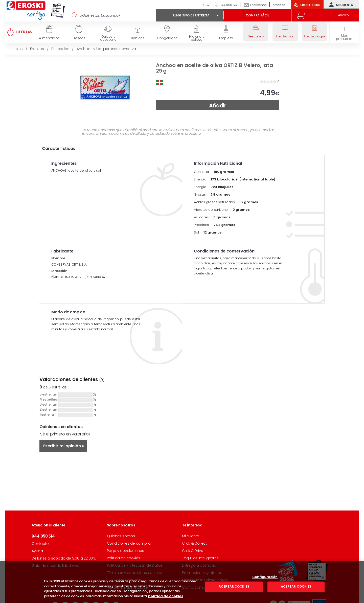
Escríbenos (258, 5)
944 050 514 (228, 5)
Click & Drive (192, 551)
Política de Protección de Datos (135, 565)
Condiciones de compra (129, 543)
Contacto (40, 544)
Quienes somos (121, 536)
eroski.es (279, 5)
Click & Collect (194, 543)
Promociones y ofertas (202, 573)
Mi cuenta (340, 5)
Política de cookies (124, 558)
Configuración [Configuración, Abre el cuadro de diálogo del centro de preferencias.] (265, 593)
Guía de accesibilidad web (55, 566)
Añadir (218, 106)
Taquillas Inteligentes (200, 558)
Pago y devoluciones (126, 551)
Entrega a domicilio (199, 565)
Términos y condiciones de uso (135, 573)
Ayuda (37, 551)
